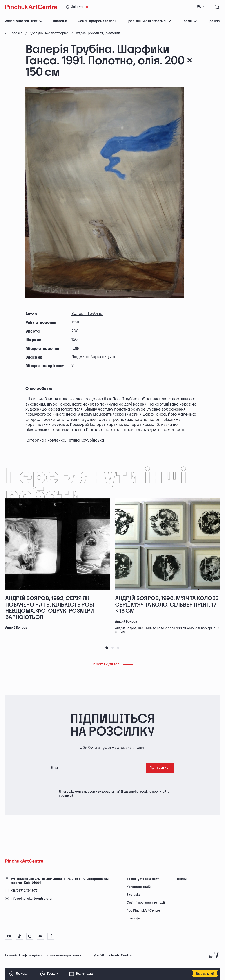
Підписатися (160, 768)
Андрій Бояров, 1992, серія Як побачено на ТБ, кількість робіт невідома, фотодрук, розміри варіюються (51, 608)
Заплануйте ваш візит (24, 21)
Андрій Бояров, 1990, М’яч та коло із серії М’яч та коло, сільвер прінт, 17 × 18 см (167, 605)
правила (65, 796)
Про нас (214, 21)
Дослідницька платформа (149, 21)
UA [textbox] (199, 7)
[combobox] (201, 7)
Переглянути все (113, 664)
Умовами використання (101, 792)
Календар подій (139, 887)
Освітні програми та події (97, 21)
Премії (189, 21)
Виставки (60, 21)
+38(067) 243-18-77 (24, 891)
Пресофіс (134, 918)
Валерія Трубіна (87, 314)
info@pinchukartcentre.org (31, 899)
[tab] (107, 648)
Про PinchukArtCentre (143, 911)
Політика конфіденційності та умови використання (43, 955)
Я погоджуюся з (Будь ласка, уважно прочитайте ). (114, 793)
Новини (181, 879)
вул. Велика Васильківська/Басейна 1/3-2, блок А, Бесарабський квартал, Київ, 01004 (60, 881)
